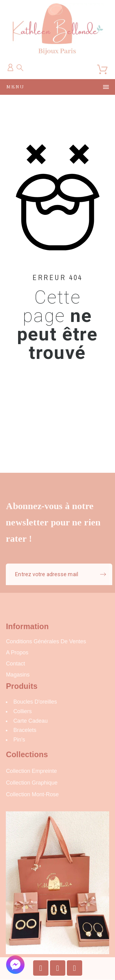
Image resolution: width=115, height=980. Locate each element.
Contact (15, 664)
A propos (17, 653)
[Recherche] (20, 68)
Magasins (18, 675)
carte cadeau (30, 721)
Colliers (22, 711)
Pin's (19, 740)
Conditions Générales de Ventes (46, 641)
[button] (15, 965)
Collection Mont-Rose (32, 794)
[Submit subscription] (103, 574)
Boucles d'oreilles (35, 702)
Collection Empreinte (31, 771)
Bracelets (25, 730)
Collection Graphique (32, 783)
